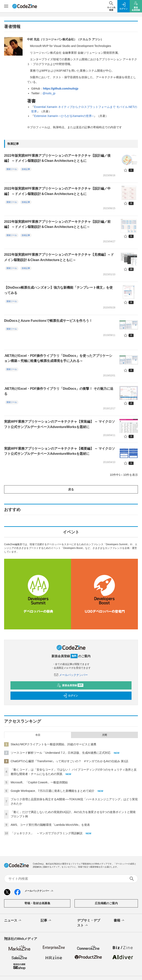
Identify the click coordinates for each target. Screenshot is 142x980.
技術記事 (26, 169)
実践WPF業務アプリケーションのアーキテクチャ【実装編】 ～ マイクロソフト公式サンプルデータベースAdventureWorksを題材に (60, 424)
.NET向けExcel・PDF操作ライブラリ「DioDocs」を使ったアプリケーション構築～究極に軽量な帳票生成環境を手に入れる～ (58, 358)
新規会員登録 (70, 685)
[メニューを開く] (6, 6)
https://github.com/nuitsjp (61, 89)
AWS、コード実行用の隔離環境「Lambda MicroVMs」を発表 (50, 825)
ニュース (13, 920)
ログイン (70, 696)
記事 (46, 920)
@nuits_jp (49, 93)
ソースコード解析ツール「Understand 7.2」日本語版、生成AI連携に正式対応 (61, 753)
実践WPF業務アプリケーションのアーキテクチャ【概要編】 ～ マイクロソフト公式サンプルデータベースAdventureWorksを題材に (60, 451)
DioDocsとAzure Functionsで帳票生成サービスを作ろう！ (48, 321)
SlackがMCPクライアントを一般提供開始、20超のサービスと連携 (53, 744)
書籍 (119, 920)
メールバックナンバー (71, 675)
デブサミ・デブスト (89, 923)
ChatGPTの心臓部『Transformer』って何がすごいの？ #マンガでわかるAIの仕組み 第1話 (69, 761)
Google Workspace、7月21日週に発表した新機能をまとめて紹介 (53, 791)
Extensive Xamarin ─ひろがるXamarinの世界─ (64, 116)
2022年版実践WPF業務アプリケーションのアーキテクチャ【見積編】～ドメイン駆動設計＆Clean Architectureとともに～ (59, 257)
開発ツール (12, 169)
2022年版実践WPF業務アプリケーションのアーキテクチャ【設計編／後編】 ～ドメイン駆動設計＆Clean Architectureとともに (57, 158)
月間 (104, 735)
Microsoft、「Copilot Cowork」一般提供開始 (39, 782)
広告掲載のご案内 (106, 903)
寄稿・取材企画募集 (37, 903)
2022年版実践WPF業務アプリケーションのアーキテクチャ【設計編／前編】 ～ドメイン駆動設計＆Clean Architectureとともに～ (57, 224)
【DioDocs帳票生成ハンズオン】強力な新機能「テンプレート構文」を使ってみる (58, 290)
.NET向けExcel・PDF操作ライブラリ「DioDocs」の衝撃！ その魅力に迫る (59, 391)
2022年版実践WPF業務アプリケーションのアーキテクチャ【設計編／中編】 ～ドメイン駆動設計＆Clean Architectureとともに (57, 191)
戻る (71, 489)
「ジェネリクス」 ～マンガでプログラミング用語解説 (47, 833)
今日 (38, 735)
